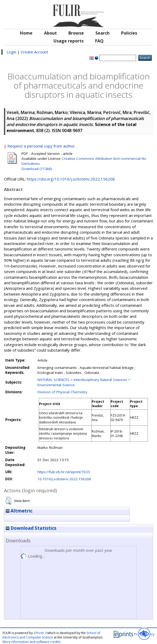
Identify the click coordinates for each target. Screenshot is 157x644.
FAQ (99, 41)
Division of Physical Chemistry (62, 392)
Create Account (34, 52)
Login (11, 52)
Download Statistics (31, 528)
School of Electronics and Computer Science (52, 635)
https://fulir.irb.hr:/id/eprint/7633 (64, 472)
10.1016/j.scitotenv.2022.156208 (64, 479)
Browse (76, 33)
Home (26, 33)
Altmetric (19, 511)
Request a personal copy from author (41, 146)
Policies (129, 33)
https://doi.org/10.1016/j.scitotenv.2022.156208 (71, 179)
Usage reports (69, 41)
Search (102, 33)
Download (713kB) (37, 169)
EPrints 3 (40, 633)
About (50, 33)
